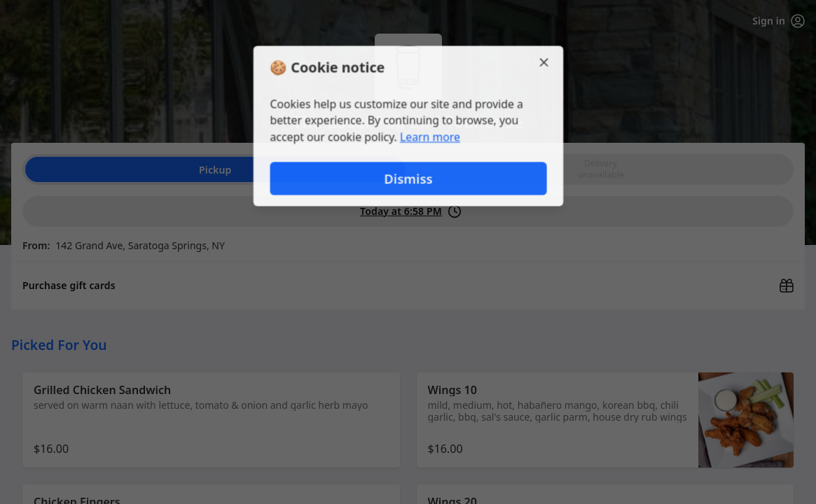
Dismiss (408, 179)
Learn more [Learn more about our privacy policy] (430, 137)
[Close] (546, 62)
